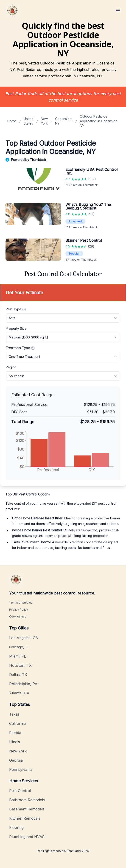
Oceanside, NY (64, 121)
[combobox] (63, 318)
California (17, 723)
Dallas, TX (18, 675)
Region (11, 367)
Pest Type (16, 309)
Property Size (16, 328)
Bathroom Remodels (27, 800)
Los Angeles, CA (24, 638)
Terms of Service (21, 603)
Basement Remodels (27, 809)
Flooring (16, 827)
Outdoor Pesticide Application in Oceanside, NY (99, 121)
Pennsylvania (21, 769)
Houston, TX (20, 665)
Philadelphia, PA (23, 684)
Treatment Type (20, 348)
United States (29, 121)
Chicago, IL (19, 647)
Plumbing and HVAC (27, 837)
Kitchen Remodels (25, 818)
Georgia (16, 760)
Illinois (15, 742)
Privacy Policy (19, 610)
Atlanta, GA (19, 693)
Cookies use (18, 616)
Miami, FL (18, 656)
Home (12, 121)
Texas (14, 714)
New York (44, 121)
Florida (15, 733)
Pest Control (20, 791)
